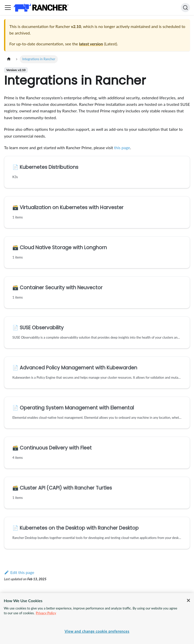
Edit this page (19, 572)
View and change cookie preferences (97, 631)
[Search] (185, 8)
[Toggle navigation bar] (8, 8)
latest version (91, 44)
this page (122, 148)
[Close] (188, 600)
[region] (97, 619)
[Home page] (9, 59)
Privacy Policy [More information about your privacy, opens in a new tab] (46, 613)
